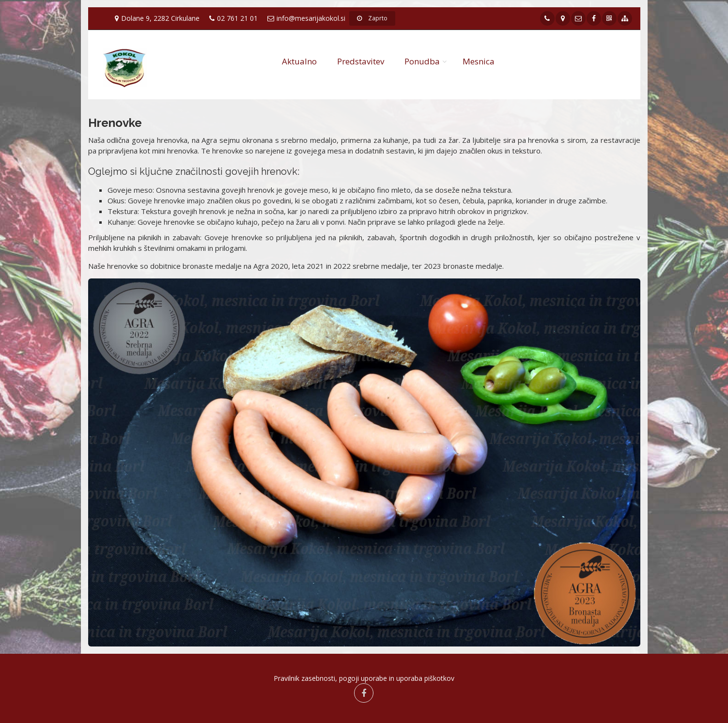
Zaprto (372, 18)
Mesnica (479, 61)
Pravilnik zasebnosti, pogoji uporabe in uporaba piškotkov (364, 678)
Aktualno (299, 61)
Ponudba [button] (422, 61)
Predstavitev (361, 61)
